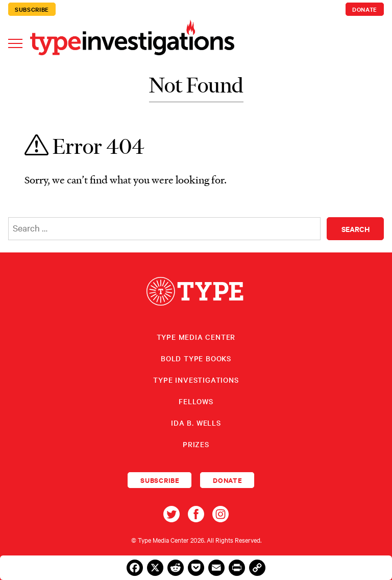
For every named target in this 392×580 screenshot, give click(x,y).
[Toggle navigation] (15, 43)
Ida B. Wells (196, 423)
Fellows (196, 401)
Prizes (196, 444)
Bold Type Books (196, 358)
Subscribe (32, 9)
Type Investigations (196, 380)
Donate (365, 9)
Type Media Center (196, 337)
